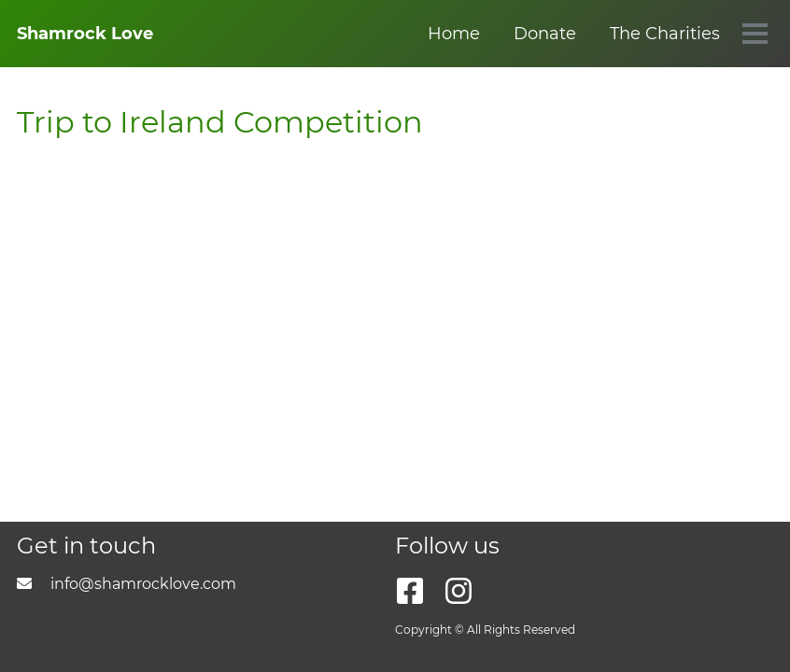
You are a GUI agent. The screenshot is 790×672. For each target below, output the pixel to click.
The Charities (441, 34)
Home (230, 34)
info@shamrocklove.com (127, 584)
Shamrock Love (85, 34)
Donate (321, 34)
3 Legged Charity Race (625, 34)
